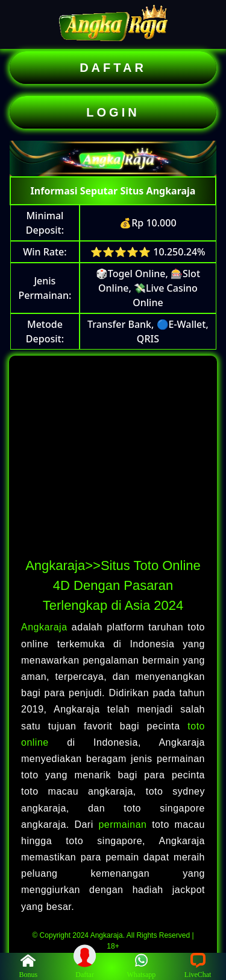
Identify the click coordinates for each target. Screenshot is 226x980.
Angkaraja (46, 627)
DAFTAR (113, 68)
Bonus (29, 966)
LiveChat (198, 966)
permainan (125, 825)
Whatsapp (141, 966)
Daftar (85, 966)
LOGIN (113, 112)
